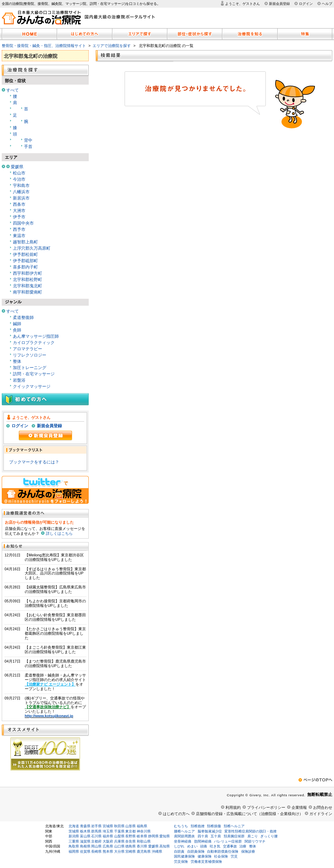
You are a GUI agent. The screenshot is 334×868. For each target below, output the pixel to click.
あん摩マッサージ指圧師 (36, 336)
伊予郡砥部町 (25, 261)
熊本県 (108, 851)
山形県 (130, 826)
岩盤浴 (19, 380)
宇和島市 (21, 186)
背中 (28, 140)
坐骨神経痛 (183, 841)
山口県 (119, 846)
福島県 (142, 826)
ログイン (306, 4)
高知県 (165, 846)
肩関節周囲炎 (184, 836)
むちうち (181, 826)
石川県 (96, 836)
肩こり (253, 836)
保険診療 (248, 851)
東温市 (19, 236)
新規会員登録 (279, 4)
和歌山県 (144, 841)
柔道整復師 (23, 318)
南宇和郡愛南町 (27, 292)
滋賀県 (85, 841)
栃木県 (85, 831)
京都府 (96, 841)
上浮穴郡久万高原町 (32, 248)
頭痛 (204, 846)
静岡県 (153, 836)
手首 (28, 147)
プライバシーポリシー (266, 807)
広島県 (108, 846)
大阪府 (108, 841)
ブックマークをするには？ (34, 462)
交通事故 (230, 846)
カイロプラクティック (34, 343)
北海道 (74, 826)
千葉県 (119, 831)
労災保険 (181, 862)
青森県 (85, 826)
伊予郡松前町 (25, 255)
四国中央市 (23, 223)
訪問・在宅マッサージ (34, 374)
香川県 (142, 846)
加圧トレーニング (30, 368)
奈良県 (130, 841)
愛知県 (165, 836)
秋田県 (119, 826)
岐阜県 (142, 836)
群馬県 (96, 831)
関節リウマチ (255, 841)
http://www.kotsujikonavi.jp (49, 716)
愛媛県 (17, 167)
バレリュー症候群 (228, 841)
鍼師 (17, 324)
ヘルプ (327, 4)
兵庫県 (119, 841)
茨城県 (74, 831)
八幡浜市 (21, 192)
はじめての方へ (176, 814)
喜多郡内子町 (25, 267)
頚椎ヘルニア (234, 826)
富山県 (85, 836)
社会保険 (221, 856)
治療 (243, 846)
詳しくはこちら (59, 533)
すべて (13, 90)
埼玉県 (108, 831)
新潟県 (74, 836)
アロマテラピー (27, 349)
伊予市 (19, 217)
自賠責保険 (196, 851)
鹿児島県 (144, 851)
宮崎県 (130, 851)
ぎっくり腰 (269, 836)
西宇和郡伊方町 (27, 273)
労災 (234, 856)
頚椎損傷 (214, 826)
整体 (17, 361)
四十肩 (203, 836)
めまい (192, 846)
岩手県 (96, 826)
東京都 (130, 831)
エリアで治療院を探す (112, 46)
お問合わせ (323, 807)
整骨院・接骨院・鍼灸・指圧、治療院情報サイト (44, 46)
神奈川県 (144, 831)
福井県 (108, 836)
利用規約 (233, 807)
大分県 (119, 851)
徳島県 (130, 846)
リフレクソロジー (30, 355)
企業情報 (299, 807)
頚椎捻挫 (198, 826)
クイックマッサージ (32, 386)
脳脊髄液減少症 (210, 831)
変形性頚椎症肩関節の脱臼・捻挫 (250, 831)
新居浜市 (21, 198)
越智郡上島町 (25, 242)
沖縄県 (157, 851)
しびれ (179, 846)
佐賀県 (85, 851)
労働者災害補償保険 (206, 862)
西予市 (19, 229)
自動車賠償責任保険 (223, 851)
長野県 (130, 836)
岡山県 (96, 846)
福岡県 (74, 851)
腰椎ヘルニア (184, 831)
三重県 (74, 841)
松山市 (19, 173)
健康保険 (205, 856)
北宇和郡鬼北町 (27, 286)
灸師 (17, 330)
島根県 (85, 846)
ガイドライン (321, 814)
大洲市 (19, 211)
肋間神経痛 (203, 841)
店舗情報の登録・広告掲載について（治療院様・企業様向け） (249, 814)
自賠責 (179, 851)
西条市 (19, 204)
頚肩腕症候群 (234, 836)
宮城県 (108, 826)
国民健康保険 (184, 856)
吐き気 (215, 846)
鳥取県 (74, 846)
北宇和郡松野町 (27, 280)
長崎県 (96, 851)
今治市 (19, 179)
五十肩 (216, 836)
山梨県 (119, 836)
